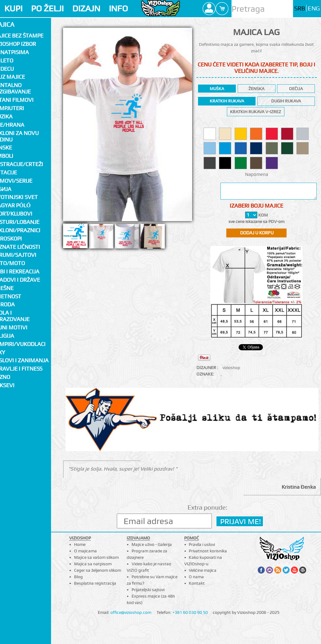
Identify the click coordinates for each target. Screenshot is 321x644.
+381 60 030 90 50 (190, 612)
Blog (78, 577)
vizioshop (231, 368)
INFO (118, 8)
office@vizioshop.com (131, 612)
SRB (300, 8)
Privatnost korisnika (208, 551)
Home (80, 544)
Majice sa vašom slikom (96, 557)
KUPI (13, 8)
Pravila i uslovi (202, 544)
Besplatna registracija (95, 583)
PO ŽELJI (47, 8)
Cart (222, 9)
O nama (196, 577)
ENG (314, 8)
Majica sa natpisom (93, 564)
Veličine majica (203, 570)
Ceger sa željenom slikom (98, 570)
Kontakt (197, 583)
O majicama (85, 551)
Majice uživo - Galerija (152, 544)
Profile (209, 9)
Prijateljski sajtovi (148, 590)
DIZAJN (86, 8)
